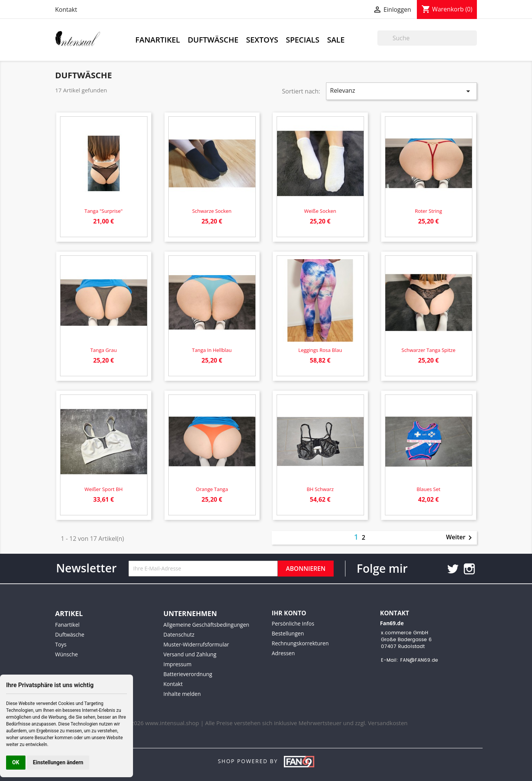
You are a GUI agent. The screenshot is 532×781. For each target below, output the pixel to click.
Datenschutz (179, 634)
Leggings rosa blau (320, 350)
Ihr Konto (289, 613)
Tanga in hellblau (212, 350)
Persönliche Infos (293, 623)
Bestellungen (288, 633)
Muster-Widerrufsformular (196, 644)
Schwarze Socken (212, 211)
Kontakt (66, 10)
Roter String (429, 211)
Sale (336, 40)
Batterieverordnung (188, 674)
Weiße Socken (320, 211)
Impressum (177, 664)
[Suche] (427, 38)
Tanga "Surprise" (103, 211)
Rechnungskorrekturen (300, 643)
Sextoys (262, 40)
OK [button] (16, 762)
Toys (61, 644)
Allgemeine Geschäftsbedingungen (206, 625)
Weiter (460, 538)
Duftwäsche (213, 40)
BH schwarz (320, 489)
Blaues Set (428, 489)
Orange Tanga (212, 489)
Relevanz (402, 91)
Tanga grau (104, 350)
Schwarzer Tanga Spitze (429, 350)
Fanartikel (158, 40)
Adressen (283, 653)
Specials (302, 40)
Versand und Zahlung (190, 654)
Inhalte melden (182, 694)
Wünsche (66, 654)
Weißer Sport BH (104, 489)
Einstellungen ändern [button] (58, 762)
